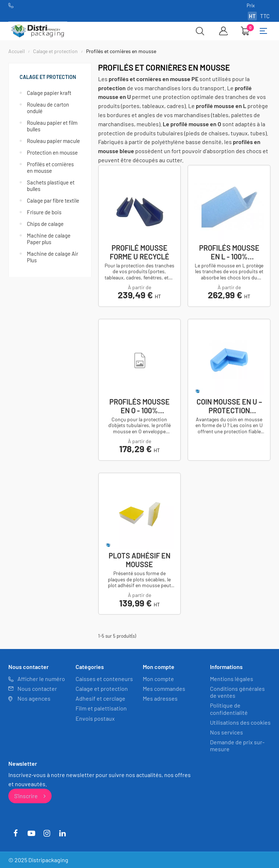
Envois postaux (95, 718)
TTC (265, 16)
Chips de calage (45, 224)
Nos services (227, 732)
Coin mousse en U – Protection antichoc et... (229, 406)
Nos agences (34, 698)
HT (252, 16)
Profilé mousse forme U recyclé (139, 252)
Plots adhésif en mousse (139, 560)
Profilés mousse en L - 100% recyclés (229, 252)
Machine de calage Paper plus (49, 239)
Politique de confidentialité (229, 709)
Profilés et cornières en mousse (50, 167)
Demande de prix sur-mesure (237, 745)
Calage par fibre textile (53, 200)
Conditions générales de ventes (237, 692)
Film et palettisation (101, 708)
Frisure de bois (44, 212)
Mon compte (158, 678)
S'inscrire (30, 795)
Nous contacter (37, 688)
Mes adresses (160, 698)
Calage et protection (48, 77)
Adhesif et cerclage (100, 698)
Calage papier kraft (49, 93)
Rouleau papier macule (53, 141)
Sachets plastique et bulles (51, 186)
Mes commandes (164, 688)
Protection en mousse (52, 152)
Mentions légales (232, 678)
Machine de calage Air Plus (52, 257)
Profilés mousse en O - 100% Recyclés (139, 406)
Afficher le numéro (41, 678)
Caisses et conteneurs (104, 678)
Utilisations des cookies (240, 722)
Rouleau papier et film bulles (52, 126)
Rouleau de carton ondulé (48, 108)
